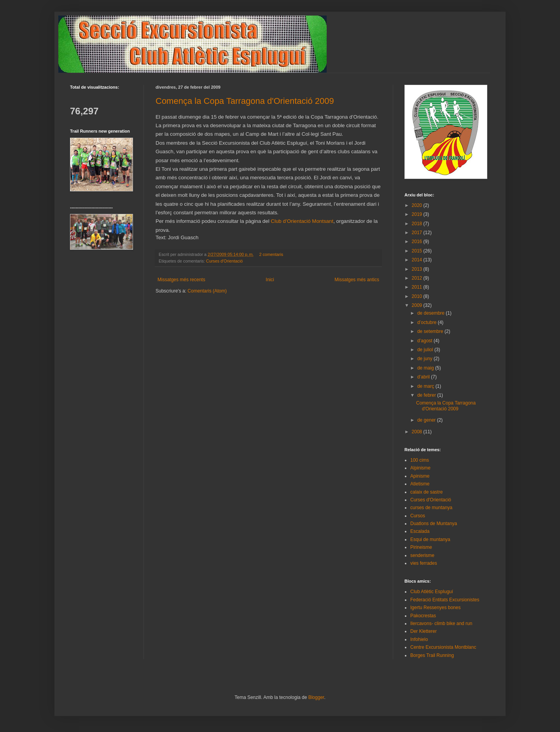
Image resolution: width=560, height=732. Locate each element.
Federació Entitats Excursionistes (445, 600)
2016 (418, 242)
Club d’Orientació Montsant (302, 221)
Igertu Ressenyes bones (435, 608)
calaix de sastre (426, 492)
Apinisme (420, 476)
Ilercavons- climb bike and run (441, 623)
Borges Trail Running (432, 655)
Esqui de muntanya (430, 539)
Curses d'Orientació (224, 261)
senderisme (422, 555)
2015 (418, 251)
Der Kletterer (423, 631)
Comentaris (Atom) (207, 291)
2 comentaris (271, 254)
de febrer (427, 395)
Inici (270, 280)
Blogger (316, 697)
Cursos (418, 516)
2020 (418, 205)
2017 (418, 233)
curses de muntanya (431, 508)
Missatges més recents (181, 280)
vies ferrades (424, 563)
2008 (418, 432)
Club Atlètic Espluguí (432, 592)
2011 (418, 287)
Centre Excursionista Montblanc (443, 647)
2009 (418, 305)
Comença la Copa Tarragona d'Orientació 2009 (245, 101)
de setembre (431, 331)
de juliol (426, 350)
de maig (426, 368)
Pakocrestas (423, 616)
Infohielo (419, 639)
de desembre (431, 313)
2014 (418, 260)
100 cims (420, 460)
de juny (425, 359)
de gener (427, 420)
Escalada (420, 531)
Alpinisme (420, 468)
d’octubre (428, 322)
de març (426, 386)
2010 (418, 296)
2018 (418, 224)
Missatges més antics (357, 280)
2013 (418, 269)
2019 (418, 214)
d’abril (424, 377)
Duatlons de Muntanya (434, 524)
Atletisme (420, 484)
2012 (418, 278)
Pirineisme (421, 547)
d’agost (425, 341)
